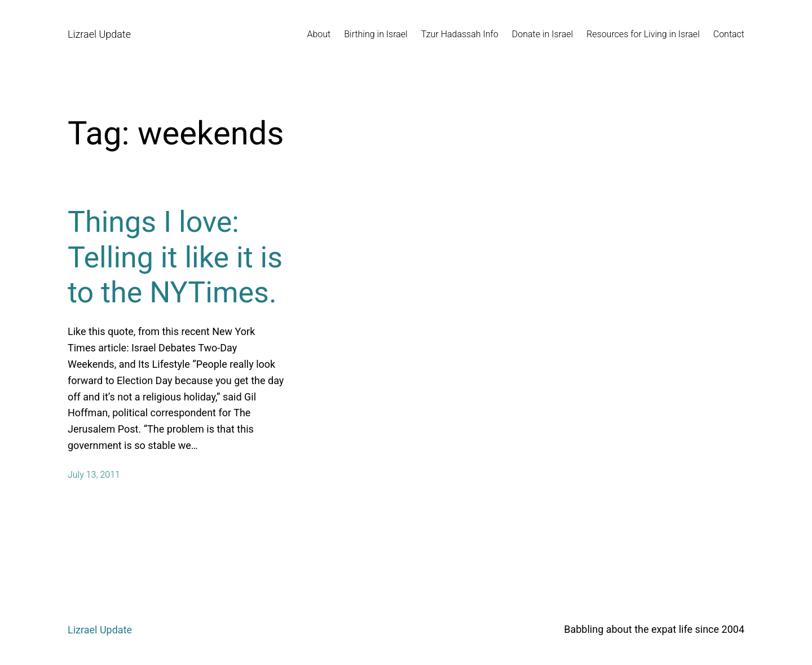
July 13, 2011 (94, 475)
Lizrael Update (99, 34)
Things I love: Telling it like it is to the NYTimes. (175, 257)
